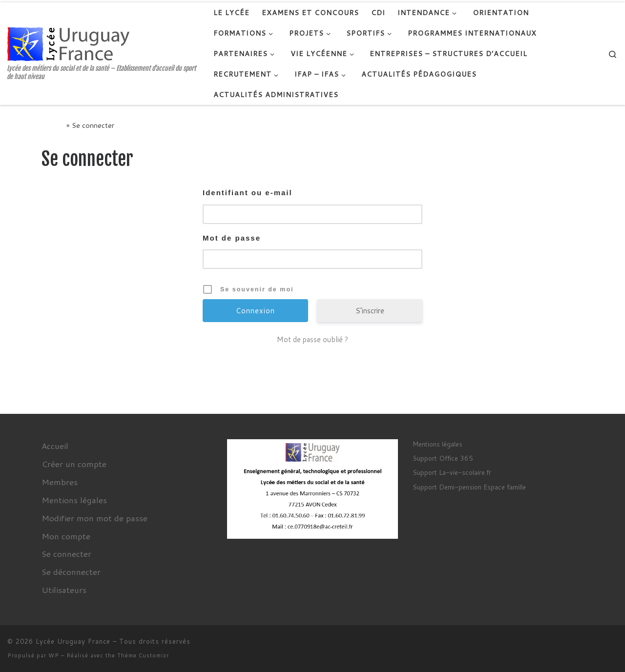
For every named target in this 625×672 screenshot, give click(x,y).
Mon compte (66, 536)
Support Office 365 (443, 458)
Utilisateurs (64, 590)
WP (54, 655)
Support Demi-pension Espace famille (469, 487)
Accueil (53, 125)
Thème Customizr (143, 655)
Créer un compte (74, 464)
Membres (60, 482)
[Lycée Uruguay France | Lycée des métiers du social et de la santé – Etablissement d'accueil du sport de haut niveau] (68, 43)
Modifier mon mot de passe (94, 518)
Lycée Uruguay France (73, 641)
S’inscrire (370, 311)
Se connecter (66, 553)
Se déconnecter (71, 571)
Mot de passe (232, 238)
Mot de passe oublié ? (312, 339)
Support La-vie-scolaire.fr (452, 472)
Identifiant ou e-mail (248, 193)
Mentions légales (74, 500)
